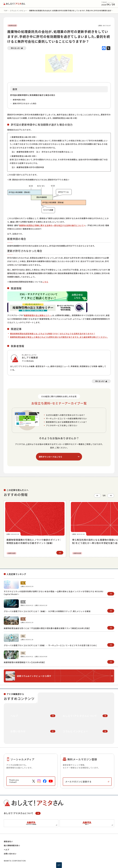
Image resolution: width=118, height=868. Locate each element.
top (6, 11)
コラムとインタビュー (18, 11)
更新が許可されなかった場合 (25, 103)
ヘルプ (7, 849)
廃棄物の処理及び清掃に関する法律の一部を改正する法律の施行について (51, 225)
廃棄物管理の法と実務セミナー (38, 315)
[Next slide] (111, 495)
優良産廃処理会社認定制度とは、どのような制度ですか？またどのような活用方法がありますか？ (53, 334)
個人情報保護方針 (12, 845)
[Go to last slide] (97, 495)
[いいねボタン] (17, 48)
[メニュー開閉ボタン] (59, 865)
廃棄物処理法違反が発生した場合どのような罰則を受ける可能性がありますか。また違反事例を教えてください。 (59, 337)
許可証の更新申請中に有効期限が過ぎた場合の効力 (33, 95)
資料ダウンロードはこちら (50, 457)
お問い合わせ (10, 853)
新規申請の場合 (19, 100)
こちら (45, 282)
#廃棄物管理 (12, 25)
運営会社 (8, 841)
